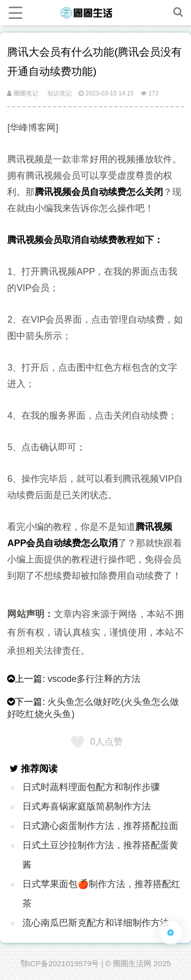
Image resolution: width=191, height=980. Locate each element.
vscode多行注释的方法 (94, 679)
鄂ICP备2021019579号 (60, 963)
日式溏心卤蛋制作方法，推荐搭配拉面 (100, 826)
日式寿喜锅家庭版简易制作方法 (87, 806)
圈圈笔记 (22, 93)
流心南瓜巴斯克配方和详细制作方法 (96, 923)
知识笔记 (60, 93)
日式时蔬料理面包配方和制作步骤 (91, 787)
